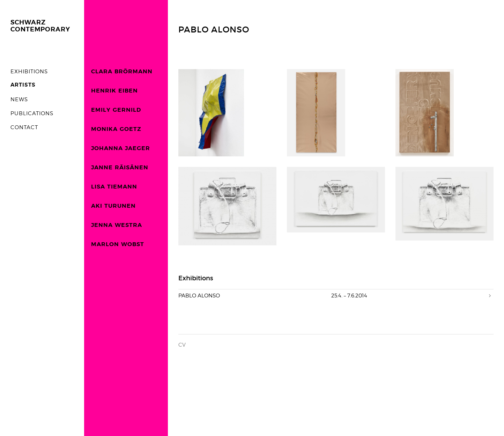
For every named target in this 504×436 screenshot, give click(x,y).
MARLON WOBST (118, 244)
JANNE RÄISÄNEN (120, 168)
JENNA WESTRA (117, 225)
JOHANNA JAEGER (121, 148)
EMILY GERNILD (116, 110)
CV (182, 345)
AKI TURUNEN (113, 206)
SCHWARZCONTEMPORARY (40, 26)
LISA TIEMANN (114, 187)
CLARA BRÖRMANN (122, 72)
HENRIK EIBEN (114, 91)
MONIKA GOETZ (116, 129)
